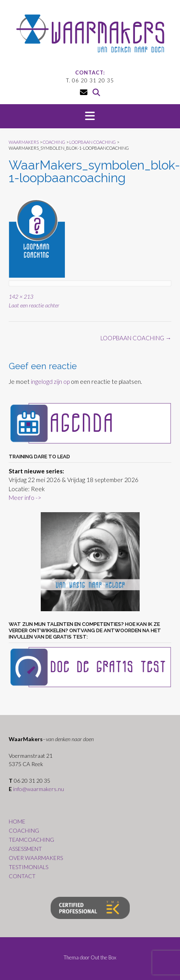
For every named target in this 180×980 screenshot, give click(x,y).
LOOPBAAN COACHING (136, 338)
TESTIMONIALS (28, 867)
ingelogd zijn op (50, 381)
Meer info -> (25, 498)
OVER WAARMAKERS (36, 858)
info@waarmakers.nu (39, 789)
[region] (90, 562)
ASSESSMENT (25, 849)
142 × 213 (21, 296)
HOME (17, 821)
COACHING (24, 830)
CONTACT (22, 876)
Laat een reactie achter (34, 305)
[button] (90, 116)
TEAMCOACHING (31, 840)
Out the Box (103, 957)
